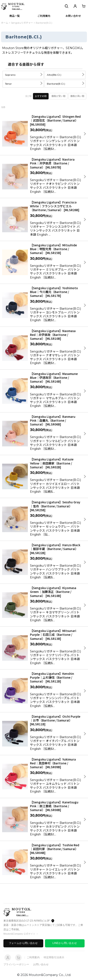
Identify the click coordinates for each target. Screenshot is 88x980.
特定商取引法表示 (54, 957)
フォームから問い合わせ (23, 943)
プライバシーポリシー (16, 964)
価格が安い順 (58, 96)
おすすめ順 (41, 96)
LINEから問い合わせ (65, 943)
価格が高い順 (77, 96)
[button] (67, 6)
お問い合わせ (41, 964)
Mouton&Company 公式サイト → (21, 934)
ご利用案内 (33, 957)
